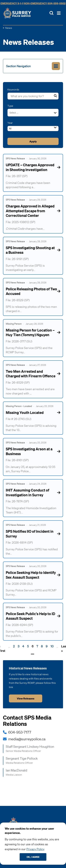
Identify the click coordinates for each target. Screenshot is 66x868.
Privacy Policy (35, 849)
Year (10, 123)
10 (52, 646)
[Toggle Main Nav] (59, 13)
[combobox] (16, 113)
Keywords (13, 89)
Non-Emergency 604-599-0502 (45, 3)
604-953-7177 (20, 732)
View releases (26, 698)
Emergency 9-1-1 (12, 3)
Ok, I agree (33, 857)
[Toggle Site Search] (51, 13)
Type (10, 106)
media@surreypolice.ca (27, 739)
